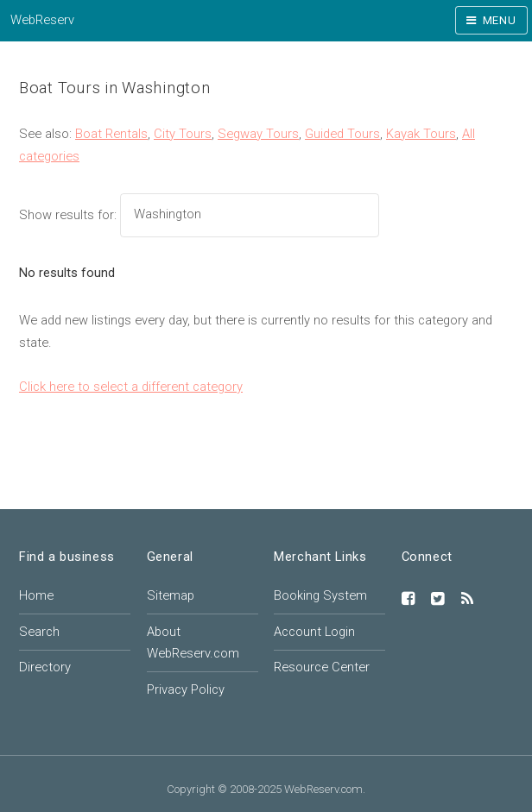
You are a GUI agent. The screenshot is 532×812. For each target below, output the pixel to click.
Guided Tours (342, 134)
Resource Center (322, 667)
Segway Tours (258, 134)
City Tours (183, 134)
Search (39, 632)
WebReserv (42, 20)
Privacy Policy (186, 689)
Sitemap (171, 595)
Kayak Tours (421, 134)
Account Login (314, 632)
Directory (45, 667)
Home (36, 595)
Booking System (320, 595)
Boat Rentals (111, 134)
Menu (500, 20)
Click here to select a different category (131, 387)
